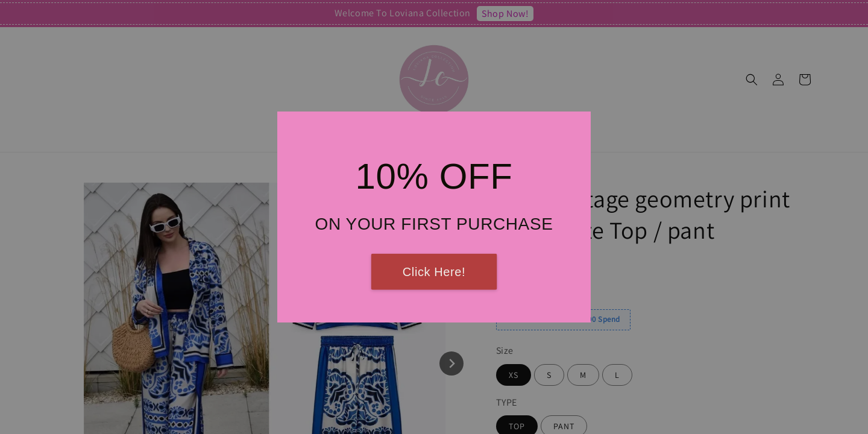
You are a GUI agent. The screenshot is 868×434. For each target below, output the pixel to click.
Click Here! (434, 272)
